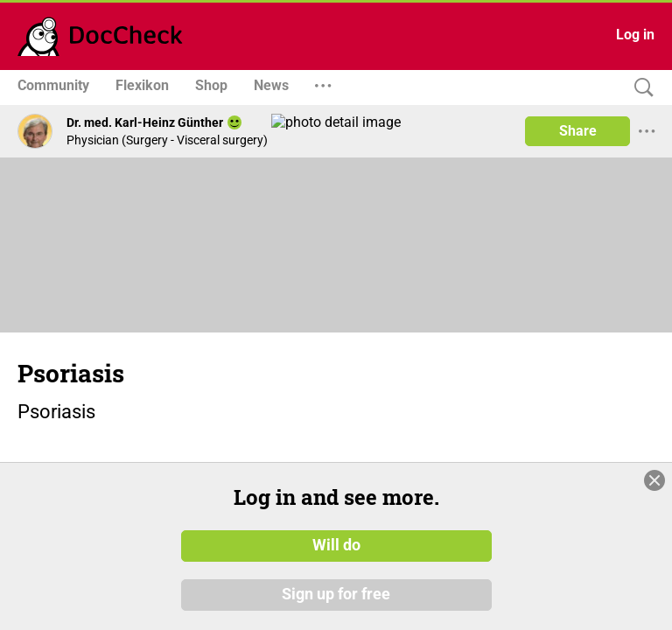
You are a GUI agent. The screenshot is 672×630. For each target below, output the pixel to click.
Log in (635, 35)
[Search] (640, 88)
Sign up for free (336, 594)
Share (578, 131)
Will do (336, 545)
